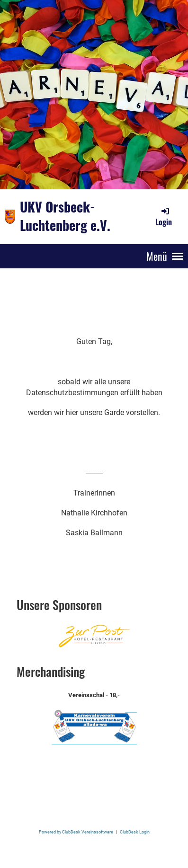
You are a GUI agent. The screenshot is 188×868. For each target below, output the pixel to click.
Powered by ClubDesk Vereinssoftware (76, 832)
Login (164, 217)
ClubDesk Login (135, 832)
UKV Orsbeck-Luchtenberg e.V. (65, 216)
